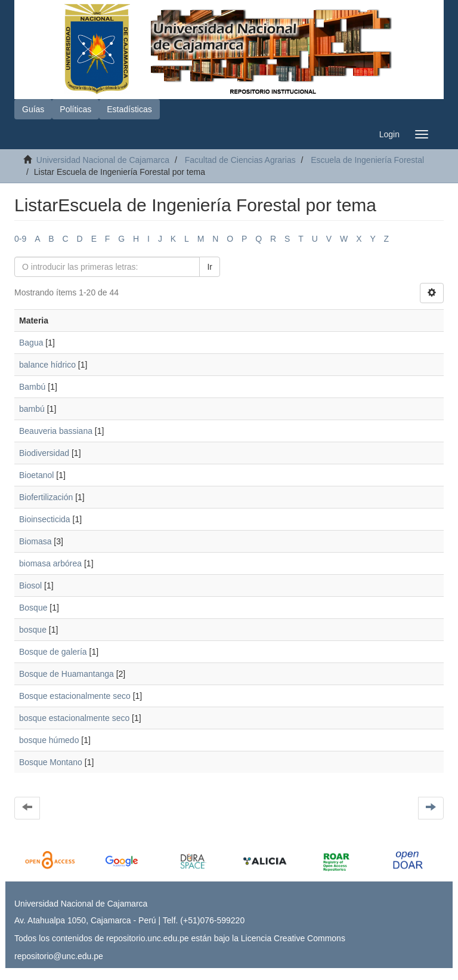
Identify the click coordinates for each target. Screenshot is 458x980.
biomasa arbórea (50, 563)
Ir (210, 267)
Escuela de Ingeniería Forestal (367, 160)
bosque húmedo (49, 740)
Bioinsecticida (45, 519)
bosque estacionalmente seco (74, 718)
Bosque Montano (51, 762)
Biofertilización (46, 497)
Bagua (31, 343)
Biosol (30, 585)
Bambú (32, 387)
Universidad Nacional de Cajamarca (103, 160)
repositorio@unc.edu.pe (59, 956)
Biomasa (35, 541)
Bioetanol (36, 475)
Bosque (33, 608)
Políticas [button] (75, 109)
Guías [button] (33, 109)
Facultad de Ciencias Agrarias (240, 160)
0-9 (20, 239)
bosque (33, 630)
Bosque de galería (53, 652)
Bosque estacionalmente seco (75, 696)
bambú (32, 409)
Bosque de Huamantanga (66, 674)
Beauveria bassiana (56, 431)
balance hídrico (47, 365)
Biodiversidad (44, 453)
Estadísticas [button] (129, 109)
